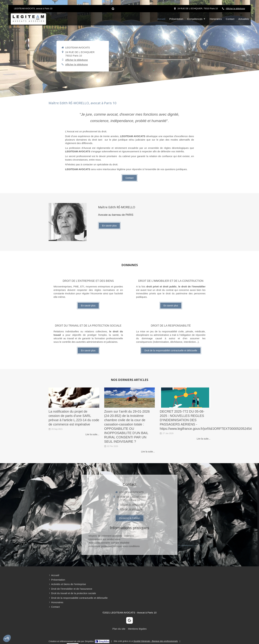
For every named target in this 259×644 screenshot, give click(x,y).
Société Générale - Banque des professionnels (156, 641)
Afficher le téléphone (235, 9)
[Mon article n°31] (185, 398)
